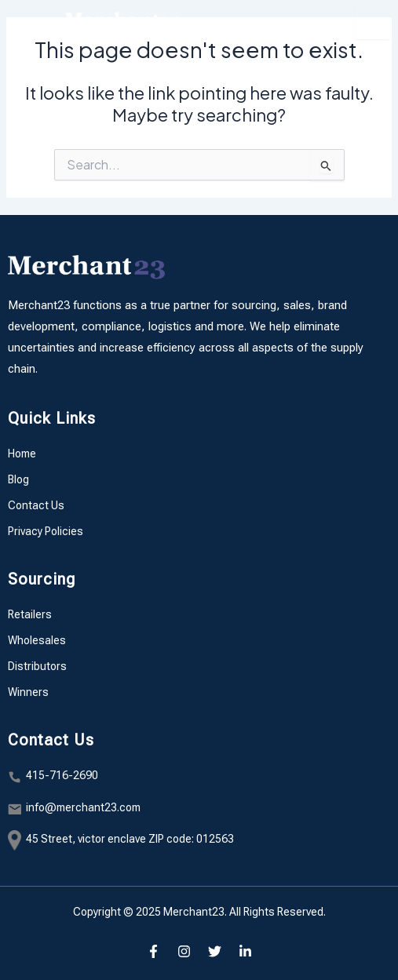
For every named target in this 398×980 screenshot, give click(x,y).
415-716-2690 (62, 775)
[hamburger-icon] (372, 24)
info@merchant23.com (83, 807)
